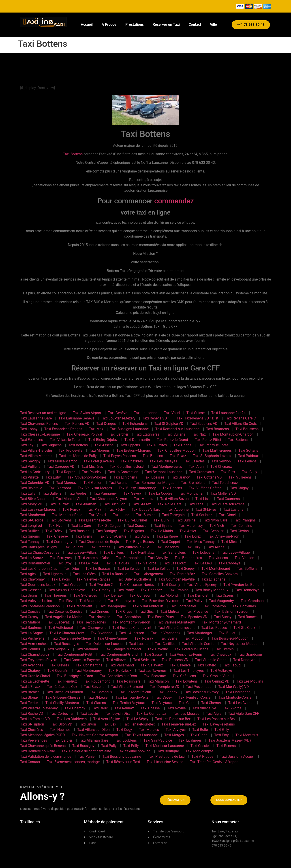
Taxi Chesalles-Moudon (65, 692)
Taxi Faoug (232, 665)
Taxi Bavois (61, 579)
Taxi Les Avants (241, 703)
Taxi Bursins (146, 515)
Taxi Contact (30, 762)
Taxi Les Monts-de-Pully (78, 456)
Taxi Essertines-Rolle (95, 520)
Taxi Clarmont (60, 488)
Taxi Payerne (158, 649)
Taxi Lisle (203, 499)
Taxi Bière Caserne (35, 499)
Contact (195, 24)
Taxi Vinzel (97, 515)
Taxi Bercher (119, 434)
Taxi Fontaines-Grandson (40, 606)
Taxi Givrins (239, 531)
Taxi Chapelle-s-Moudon (177, 450)
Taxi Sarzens (94, 687)
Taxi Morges (174, 735)
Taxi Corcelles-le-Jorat (127, 467)
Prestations (135, 24)
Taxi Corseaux (101, 692)
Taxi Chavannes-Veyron (109, 499)
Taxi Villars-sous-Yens (227, 504)
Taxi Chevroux (220, 654)
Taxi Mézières (92, 467)
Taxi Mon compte (199, 751)
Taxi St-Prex (141, 504)
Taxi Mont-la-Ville (70, 499)
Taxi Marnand (87, 649)
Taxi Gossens (31, 590)
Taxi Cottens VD (209, 477)
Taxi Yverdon (72, 585)
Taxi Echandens (135, 424)
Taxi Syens (168, 638)
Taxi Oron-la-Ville (216, 676)
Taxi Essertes (194, 461)
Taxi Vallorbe (146, 563)
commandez (174, 201)
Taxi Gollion (93, 483)
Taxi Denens (172, 488)
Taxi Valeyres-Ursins (36, 601)
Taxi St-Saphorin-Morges (87, 477)
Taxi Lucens (139, 644)
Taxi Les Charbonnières (39, 569)
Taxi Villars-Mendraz (36, 456)
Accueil (87, 24)
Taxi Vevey (163, 697)
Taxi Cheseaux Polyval (84, 434)
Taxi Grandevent (79, 606)
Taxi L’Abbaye (229, 563)
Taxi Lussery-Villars (81, 552)
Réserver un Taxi (166, 24)
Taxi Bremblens (193, 483)
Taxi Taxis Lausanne (141, 735)
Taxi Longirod (31, 526)
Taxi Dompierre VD (165, 687)
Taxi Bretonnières (188, 558)
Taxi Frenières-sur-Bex (179, 724)
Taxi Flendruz (66, 681)
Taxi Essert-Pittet (161, 617)
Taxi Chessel (151, 708)
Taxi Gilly (222, 730)
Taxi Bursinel (186, 520)
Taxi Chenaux (221, 467)
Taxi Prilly (131, 746)
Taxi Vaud (172, 413)
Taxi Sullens (175, 434)
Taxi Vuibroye (221, 671)
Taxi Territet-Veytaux (129, 703)
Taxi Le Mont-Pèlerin (135, 692)
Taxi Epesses (154, 477)
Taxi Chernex (211, 703)
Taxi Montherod (33, 515)
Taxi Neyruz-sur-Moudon (240, 644)
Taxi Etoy (221, 735)
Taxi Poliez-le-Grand (172, 440)
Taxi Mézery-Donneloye (66, 590)
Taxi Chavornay (32, 579)
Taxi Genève (118, 413)
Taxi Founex (73, 547)
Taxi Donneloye (247, 590)
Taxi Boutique (168, 751)
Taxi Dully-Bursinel (132, 520)
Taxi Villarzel (116, 660)
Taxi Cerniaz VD (217, 681)
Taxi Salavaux (152, 665)
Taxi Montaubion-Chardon (233, 434)
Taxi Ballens (52, 493)
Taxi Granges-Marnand (123, 649)
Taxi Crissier (200, 746)
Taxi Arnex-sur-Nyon (224, 536)
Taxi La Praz (59, 504)
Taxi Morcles (149, 730)
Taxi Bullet (227, 633)
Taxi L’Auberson (132, 633)
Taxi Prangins (245, 520)
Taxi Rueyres (157, 445)
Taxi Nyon (57, 526)
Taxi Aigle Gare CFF (244, 714)
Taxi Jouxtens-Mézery (118, 418)
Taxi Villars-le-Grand (211, 660)
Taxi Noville (176, 708)
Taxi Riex (228, 472)
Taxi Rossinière (128, 681)
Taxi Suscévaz (58, 622)
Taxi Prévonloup (199, 687)
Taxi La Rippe (167, 536)
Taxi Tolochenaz (225, 483)
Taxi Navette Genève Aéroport (95, 735)
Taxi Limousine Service (165, 762)
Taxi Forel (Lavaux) (99, 461)
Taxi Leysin (89, 714)
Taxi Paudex (92, 472)
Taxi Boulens (153, 456)
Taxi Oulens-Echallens (134, 579)
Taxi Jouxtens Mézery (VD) (230, 740)
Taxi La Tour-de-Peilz (132, 697)
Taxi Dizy (193, 547)
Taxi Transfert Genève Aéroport (214, 762)
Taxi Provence (197, 612)
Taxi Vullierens (240, 477)
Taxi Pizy (94, 510)
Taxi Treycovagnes (91, 622)
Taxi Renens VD (77, 424)
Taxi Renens (226, 746)
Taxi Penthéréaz (182, 574)
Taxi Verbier (63, 740)
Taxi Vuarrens (90, 601)
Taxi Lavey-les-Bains (219, 724)
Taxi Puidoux (248, 456)
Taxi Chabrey (30, 671)
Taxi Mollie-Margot (62, 461)
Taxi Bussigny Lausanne (122, 756)
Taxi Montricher (191, 493)
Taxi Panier (87, 756)
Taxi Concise (30, 612)
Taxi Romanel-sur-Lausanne (177, 429)
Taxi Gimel (227, 515)
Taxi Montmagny (88, 671)
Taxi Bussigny (83, 746)
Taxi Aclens (118, 483)
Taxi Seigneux (58, 649)
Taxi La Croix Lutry (35, 472)
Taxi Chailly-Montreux (63, 703)
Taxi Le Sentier (129, 569)
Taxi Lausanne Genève (76, 418)
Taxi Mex (96, 429)
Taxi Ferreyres (61, 558)
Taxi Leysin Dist (117, 714)
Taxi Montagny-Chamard (221, 622)
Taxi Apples (77, 493)
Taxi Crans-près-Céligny (39, 547)
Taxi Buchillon (114, 504)
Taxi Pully (109, 746)
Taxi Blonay (29, 697)
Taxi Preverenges (34, 740)
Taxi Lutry (53, 477)
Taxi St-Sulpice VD (169, 424)
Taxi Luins (121, 515)
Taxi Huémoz (60, 730)
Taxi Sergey (186, 569)
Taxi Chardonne (238, 692)
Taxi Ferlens (247, 461)
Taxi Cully (249, 472)
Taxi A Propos (202, 756)
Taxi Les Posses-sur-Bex (216, 719)
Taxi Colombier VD (35, 483)
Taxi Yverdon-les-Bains (241, 585)
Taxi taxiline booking (134, 751)
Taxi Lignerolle (55, 574)
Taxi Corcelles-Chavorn (220, 574)
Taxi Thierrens (56, 595)
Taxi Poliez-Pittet (208, 440)
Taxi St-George (32, 520)
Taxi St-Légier (98, 697)
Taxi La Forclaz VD (35, 719)
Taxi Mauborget (200, 633)
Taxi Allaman (86, 504)
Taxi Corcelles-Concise (65, 612)
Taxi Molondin (169, 595)
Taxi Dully (161, 520)
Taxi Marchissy (191, 526)
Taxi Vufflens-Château (206, 488)
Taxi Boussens (247, 429)
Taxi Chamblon (129, 617)
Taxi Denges (106, 424)
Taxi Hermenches (34, 644)
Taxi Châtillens (184, 676)
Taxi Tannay (30, 542)
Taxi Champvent (93, 628)
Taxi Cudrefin (58, 671)
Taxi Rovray (144, 638)
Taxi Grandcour (250, 654)
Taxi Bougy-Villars (146, 510)
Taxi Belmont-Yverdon (232, 612)
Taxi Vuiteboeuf (61, 628)
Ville (213, 24)
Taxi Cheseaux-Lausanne (40, 434)
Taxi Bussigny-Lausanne (129, 429)
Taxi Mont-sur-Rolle (67, 515)
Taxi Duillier (29, 531)
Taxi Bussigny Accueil (237, 756)
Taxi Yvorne (232, 708)
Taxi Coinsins (241, 526)
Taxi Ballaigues (117, 563)
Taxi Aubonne (178, 510)
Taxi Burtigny (106, 531)
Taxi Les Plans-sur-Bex (173, 719)
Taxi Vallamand (121, 665)
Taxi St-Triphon (32, 724)
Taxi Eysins (163, 526)
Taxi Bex (109, 724)
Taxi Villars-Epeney (202, 585)
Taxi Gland (199, 735)
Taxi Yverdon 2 (101, 585)
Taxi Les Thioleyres (188, 671)
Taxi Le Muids (162, 531)
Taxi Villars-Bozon (174, 499)
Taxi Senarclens (173, 552)
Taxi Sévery (133, 493)
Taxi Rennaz (124, 708)
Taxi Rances (248, 617)
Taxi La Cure (81, 526)
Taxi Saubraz (202, 515)
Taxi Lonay (29, 429)
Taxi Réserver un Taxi (123, 762)
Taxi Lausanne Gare (36, 418)
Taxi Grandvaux (202, 472)
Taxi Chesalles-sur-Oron (118, 676)
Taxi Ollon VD (62, 724)
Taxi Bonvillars (244, 606)
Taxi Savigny (30, 461)
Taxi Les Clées (84, 574)
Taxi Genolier (213, 531)
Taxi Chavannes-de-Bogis (99, 542)
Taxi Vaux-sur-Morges (95, 488)
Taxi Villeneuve (204, 708)
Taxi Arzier (188, 531)
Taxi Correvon (140, 595)
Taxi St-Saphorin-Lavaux (212, 456)
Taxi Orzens (224, 595)
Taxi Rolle (200, 730)
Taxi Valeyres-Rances (93, 579)
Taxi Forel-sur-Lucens (191, 649)
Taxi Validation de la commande (46, 756)
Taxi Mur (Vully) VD (234, 687)
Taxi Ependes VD (194, 617)
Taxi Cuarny (171, 585)
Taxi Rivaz (178, 456)
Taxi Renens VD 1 (156, 418)
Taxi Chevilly (158, 558)
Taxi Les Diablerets (72, 719)
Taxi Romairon (214, 606)
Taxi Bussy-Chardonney (137, 488)
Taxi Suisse (196, 413)
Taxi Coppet (171, 542)
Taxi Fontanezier (183, 606)
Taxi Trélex (54, 531)
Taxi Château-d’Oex (62, 687)
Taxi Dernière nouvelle (37, 751)
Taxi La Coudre (160, 493)
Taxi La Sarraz (32, 558)
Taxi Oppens (130, 445)
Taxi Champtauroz (35, 654)
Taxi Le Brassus (98, 569)
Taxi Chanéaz (151, 590)
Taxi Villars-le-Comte (198, 644)
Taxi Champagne (112, 606)
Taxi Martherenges (217, 450)
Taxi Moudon (194, 638)
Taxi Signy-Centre (112, 536)
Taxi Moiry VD (31, 504)
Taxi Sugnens (51, 445)
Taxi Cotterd (207, 665)
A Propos (109, 24)
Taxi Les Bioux (174, 563)
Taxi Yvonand (102, 633)
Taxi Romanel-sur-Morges (154, 483)
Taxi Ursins (29, 595)
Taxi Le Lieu (202, 563)
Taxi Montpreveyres (167, 467)
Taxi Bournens (217, 429)
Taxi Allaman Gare (94, 740)
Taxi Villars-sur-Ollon (93, 730)
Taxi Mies (229, 542)
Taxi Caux (100, 708)
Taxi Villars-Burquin (148, 606)
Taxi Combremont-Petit (74, 654)
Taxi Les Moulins (250, 681)
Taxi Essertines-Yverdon (160, 601)
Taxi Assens (104, 445)
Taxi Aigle (214, 714)
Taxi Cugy (124, 730)
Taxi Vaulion (244, 558)
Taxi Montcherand (216, 569)
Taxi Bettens (78, 445)
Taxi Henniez (30, 649)
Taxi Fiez (66, 601)
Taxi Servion (221, 461)
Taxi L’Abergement (148, 574)
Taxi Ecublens (126, 740)
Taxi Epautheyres (121, 601)
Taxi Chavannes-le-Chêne (71, 638)
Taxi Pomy (125, 590)
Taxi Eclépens (203, 552)
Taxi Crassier (137, 526)
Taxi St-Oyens (61, 520)
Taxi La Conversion (123, 472)
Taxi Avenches (32, 665)
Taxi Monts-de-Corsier (235, 697)
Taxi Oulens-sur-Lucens (104, 644)
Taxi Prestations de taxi (166, 756)
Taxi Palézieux (120, 671)
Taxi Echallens (32, 440)
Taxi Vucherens (32, 638)
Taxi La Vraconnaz (166, 633)
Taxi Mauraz (144, 499)
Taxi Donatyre (244, 660)
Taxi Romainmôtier (35, 563)
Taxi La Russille (115, 574)
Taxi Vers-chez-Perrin (186, 654)
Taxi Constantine (89, 665)
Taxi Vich (217, 526)
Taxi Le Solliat (158, 569)
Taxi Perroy (71, 510)
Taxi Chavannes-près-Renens (43, 746)
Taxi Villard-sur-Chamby (39, 708)
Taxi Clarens (96, 703)
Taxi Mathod (30, 622)
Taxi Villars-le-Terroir (66, 440)
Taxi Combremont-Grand (118, 654)
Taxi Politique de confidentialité (86, 751)
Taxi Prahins (179, 590)
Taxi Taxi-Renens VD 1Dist (197, 418)
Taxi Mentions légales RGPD (43, 735)
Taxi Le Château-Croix (67, 633)
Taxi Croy (64, 563)
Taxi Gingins (30, 536)
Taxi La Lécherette (35, 681)
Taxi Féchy (116, 510)
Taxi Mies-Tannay (201, 542)
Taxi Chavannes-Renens (39, 424)
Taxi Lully (28, 493)
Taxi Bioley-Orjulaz (103, 440)
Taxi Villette (29, 477)
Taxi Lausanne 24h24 (228, 413)
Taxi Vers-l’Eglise (107, 719)
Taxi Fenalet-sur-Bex (139, 724)
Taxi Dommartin (137, 440)
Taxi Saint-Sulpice (158, 740)
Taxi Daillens (114, 552)
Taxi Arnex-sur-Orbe (94, 558)
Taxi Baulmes (31, 628)
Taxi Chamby (75, 708)
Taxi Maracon (158, 681)
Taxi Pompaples (128, 558)
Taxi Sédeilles (144, 660)
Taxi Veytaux (162, 703)
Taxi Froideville (71, 450)
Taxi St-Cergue (109, 526)
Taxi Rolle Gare (169, 504)
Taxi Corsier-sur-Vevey (201, 692)
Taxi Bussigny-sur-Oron (75, 676)
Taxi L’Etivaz (30, 687)
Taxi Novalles (99, 617)
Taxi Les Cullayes (163, 461)
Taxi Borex (193, 536)
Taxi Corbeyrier (62, 714)
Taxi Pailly (194, 601)
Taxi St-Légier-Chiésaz (63, 697)
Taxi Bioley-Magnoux (212, 590)
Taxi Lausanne (145, 413)
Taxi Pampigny (105, 493)
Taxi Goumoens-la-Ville (176, 579)
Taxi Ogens (182, 445)
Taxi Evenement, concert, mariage (73, 762)
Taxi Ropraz (66, 472)
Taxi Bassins (79, 531)
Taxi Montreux (247, 735)
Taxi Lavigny (233, 510)
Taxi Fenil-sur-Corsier (195, 697)
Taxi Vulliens (30, 467)
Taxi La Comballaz (151, 714)
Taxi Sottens (248, 450)
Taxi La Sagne (31, 633)
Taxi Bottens (73, 154)
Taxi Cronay (101, 590)
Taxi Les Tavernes (152, 671)
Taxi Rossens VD (175, 660)
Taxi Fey (27, 445)
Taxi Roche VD (32, 714)
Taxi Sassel (153, 654)
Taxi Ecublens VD (204, 424)
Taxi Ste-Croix (244, 628)
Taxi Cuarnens (228, 499)
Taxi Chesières (32, 730)
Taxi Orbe (71, 569)
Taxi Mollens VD (223, 493)
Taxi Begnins (134, 531)
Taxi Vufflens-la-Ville (133, 547)
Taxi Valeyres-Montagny (176, 622)
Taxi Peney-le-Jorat (213, 445)
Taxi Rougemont (97, 681)
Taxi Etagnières (147, 434)
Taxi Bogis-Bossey (140, 542)
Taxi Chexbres (132, 461)
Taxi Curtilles (165, 644)
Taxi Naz (199, 434)
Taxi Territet (29, 703)
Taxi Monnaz (66, 483)
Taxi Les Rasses (214, 628)
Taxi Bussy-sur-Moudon (230, 638)
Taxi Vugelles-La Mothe (64, 617)
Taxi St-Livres (206, 510)
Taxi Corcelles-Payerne (82, 660)
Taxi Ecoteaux (155, 676)
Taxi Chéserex (58, 536)
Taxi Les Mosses (186, 714)
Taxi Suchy (223, 617)
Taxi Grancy (180, 477)
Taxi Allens (216, 547)
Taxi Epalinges (190, 740)
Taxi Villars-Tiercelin (36, 450)
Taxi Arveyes (176, 730)
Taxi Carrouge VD (61, 467)
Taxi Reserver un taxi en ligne (43, 413)
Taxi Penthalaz (142, 552)
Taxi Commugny (59, 542)
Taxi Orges (124, 612)
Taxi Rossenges (67, 644)
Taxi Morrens (99, 450)
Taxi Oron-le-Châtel (35, 676)
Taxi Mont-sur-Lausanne (165, 746)
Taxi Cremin (224, 649)
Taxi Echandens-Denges (63, 429)
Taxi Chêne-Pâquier (113, 638)
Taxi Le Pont (88, 563)
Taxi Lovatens (187, 681)
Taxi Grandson (252, 601)
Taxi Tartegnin (173, 515)
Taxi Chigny (239, 488)
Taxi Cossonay (167, 547)
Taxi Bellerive (180, 665)
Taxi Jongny (168, 692)
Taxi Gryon (88, 724)
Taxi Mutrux (170, 612)
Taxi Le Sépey (137, 719)
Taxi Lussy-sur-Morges (38, 510)
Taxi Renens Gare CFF (242, 418)
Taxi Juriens (218, 558)
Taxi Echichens (125, 477)
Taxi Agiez (28, 574)
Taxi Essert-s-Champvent (132, 628)
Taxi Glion (187, 703)
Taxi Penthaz (100, 547)
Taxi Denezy (113, 595)
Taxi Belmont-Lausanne (164, 472)
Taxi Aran (196, 467)
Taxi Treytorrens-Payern (39, 660)
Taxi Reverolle (31, 488)
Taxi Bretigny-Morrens (134, 450)
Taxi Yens (196, 504)
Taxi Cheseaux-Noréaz (137, 585)
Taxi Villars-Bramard (127, 687)
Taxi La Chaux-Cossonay (40, 552)
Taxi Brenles (30, 692)
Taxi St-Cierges (85, 595)
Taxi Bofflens (247, 569)
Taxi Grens (84, 536)
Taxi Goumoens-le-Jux (38, 585)
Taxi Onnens (99, 612)
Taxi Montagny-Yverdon (131, 622)
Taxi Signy (141, 536)
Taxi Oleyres (59, 665)
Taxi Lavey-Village (235, 552)
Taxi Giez (146, 612)
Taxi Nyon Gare (215, 520)
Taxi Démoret (198, 595)
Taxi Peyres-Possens (120, 456)
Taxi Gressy (29, 617)
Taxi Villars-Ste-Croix (241, 424)
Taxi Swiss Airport (87, 413)
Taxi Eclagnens (213, 579)
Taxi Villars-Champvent (176, 628)
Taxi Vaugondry (221, 601)
